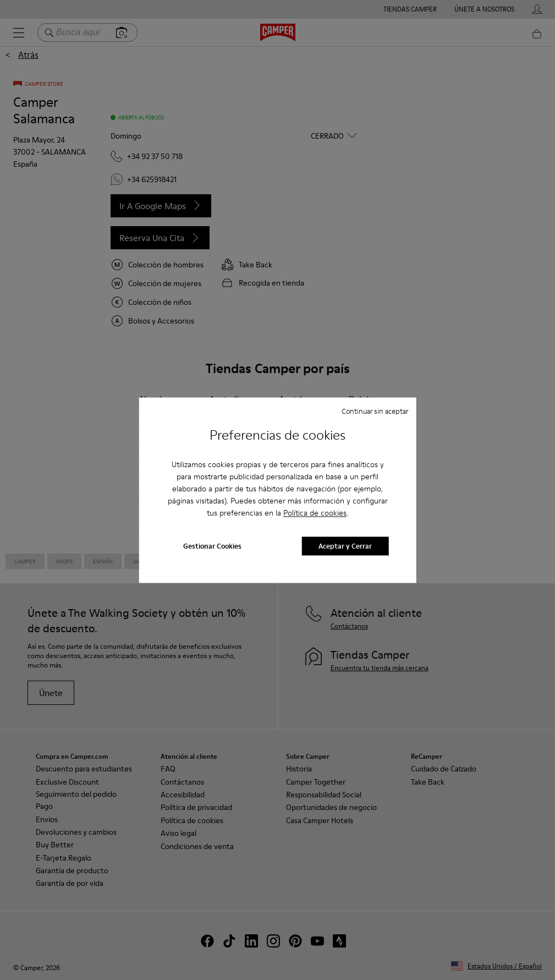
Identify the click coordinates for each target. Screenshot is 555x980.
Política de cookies (315, 513)
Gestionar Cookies (212, 546)
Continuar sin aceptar (375, 411)
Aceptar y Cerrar (345, 546)
